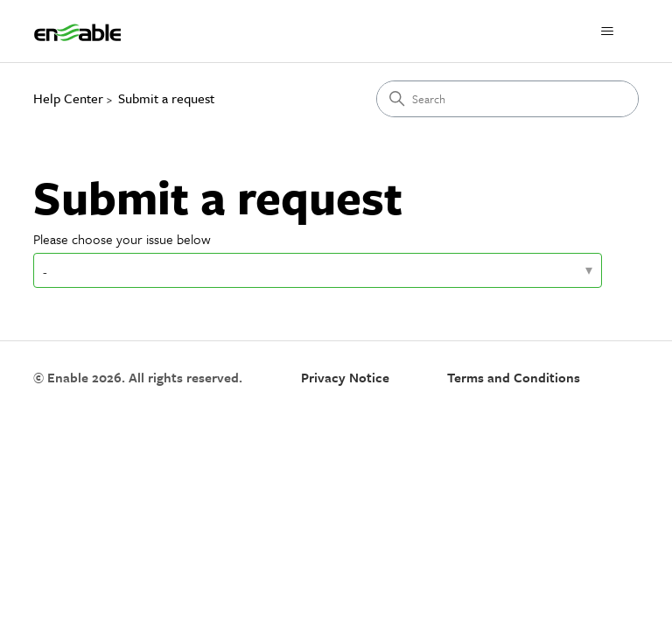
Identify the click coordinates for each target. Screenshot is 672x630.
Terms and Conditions (514, 377)
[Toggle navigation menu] (608, 31)
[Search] (507, 99)
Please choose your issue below (122, 239)
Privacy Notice (345, 377)
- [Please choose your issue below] (45, 271)
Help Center (68, 98)
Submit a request (166, 98)
